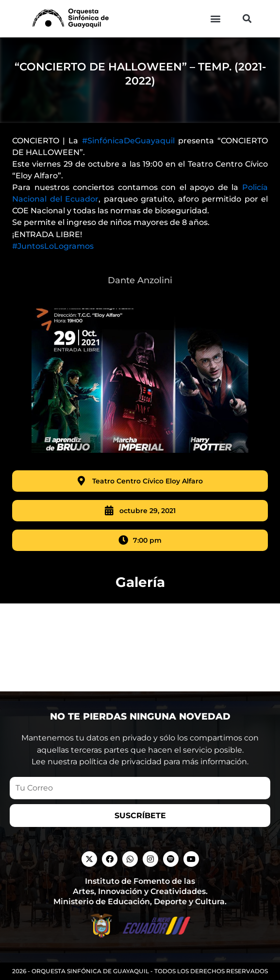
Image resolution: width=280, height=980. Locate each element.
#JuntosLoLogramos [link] (53, 257)
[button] (215, 19)
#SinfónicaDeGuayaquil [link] (128, 152)
